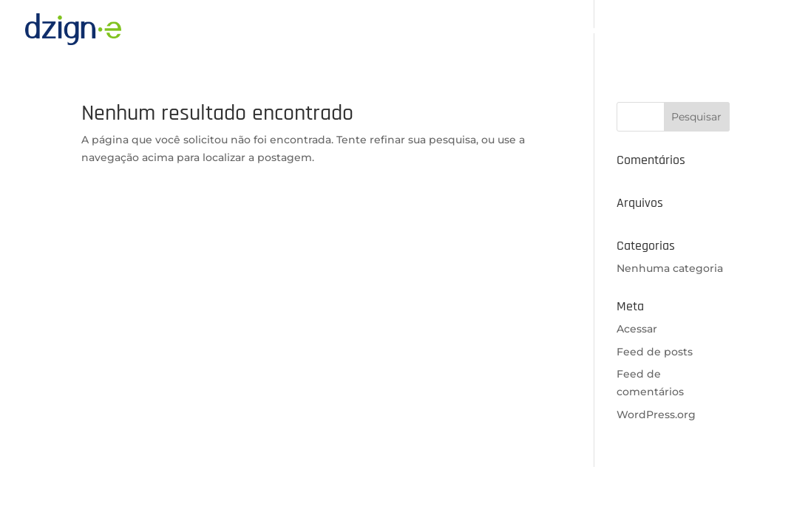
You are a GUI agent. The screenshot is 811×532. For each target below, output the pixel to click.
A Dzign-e (493, 30)
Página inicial (410, 30)
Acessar (637, 329)
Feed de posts (655, 352)
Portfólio (702, 30)
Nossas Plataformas (592, 30)
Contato (766, 30)
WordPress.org (656, 415)
